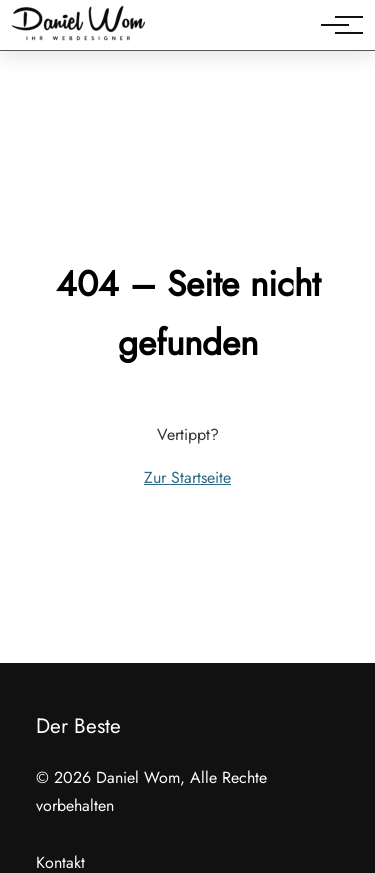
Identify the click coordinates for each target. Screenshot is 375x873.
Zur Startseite (187, 477)
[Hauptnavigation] (335, 25)
